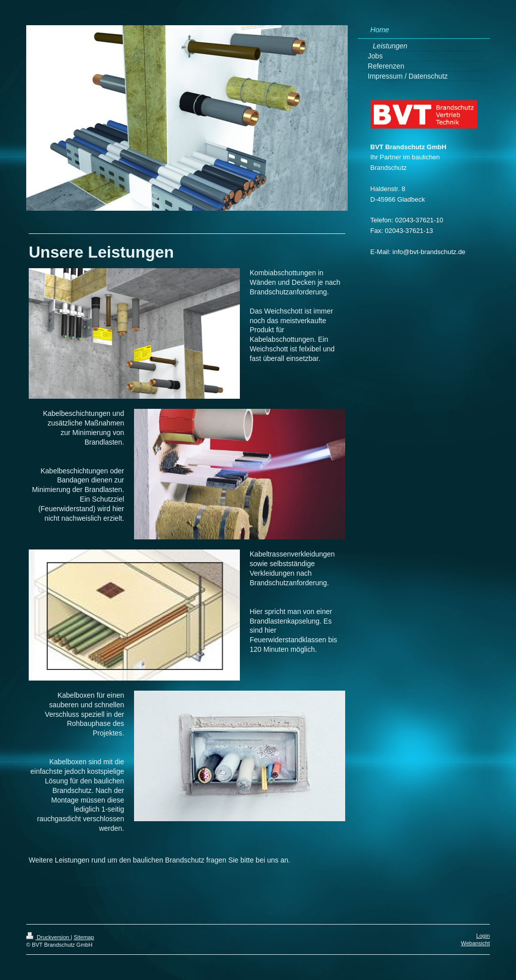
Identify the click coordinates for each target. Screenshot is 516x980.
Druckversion (48, 937)
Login (483, 936)
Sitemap (84, 937)
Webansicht (475, 943)
